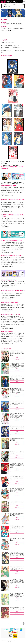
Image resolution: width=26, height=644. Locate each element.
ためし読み (17, 359)
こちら (12, 196)
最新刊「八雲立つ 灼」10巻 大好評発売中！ (12, 24)
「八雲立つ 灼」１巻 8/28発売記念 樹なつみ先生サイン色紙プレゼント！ (13, 29)
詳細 (17, 357)
